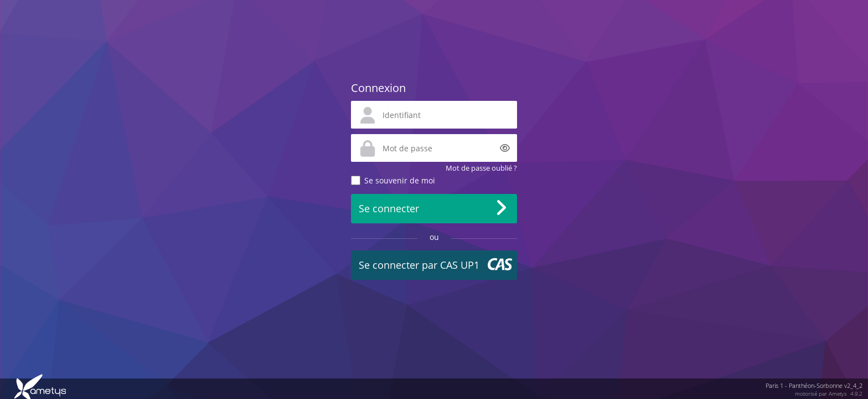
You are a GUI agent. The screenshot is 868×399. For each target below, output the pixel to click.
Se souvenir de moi (400, 180)
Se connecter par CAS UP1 (419, 265)
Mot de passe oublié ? (481, 168)
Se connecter (389, 208)
